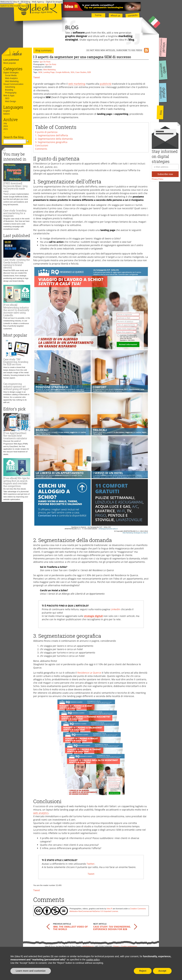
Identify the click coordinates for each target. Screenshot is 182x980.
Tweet (37, 77)
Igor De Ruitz (45, 62)
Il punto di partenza (46, 132)
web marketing (77, 84)
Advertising (10, 87)
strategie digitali (93, 616)
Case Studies (81, 72)
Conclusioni (42, 145)
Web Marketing (12, 81)
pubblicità (106, 84)
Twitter (91, 864)
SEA (72, 72)
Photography (11, 93)
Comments (41, 149)
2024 (6, 126)
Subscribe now (165, 174)
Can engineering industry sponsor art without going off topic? (16, 386)
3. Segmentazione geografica (51, 142)
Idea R (109, 909)
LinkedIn (115, 609)
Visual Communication (13, 84)
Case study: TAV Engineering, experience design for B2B (112, 928)
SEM (40, 72)
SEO (7, 98)
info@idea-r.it (88, 946)
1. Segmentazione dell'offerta (52, 135)
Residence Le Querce (89, 673)
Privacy (116, 946)
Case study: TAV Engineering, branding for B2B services (16, 362)
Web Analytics (11, 78)
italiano (7, 114)
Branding (9, 90)
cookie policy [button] (93, 960)
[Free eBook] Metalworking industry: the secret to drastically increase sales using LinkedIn (16, 310)
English (7, 111)
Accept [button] (162, 971)
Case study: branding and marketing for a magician (15, 213)
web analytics (41, 813)
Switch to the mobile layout (14, 6)
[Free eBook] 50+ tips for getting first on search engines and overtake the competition (17, 482)
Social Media (11, 75)
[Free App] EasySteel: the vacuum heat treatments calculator (15, 436)
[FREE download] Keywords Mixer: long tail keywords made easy (15, 187)
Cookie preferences (129, 946)
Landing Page (49, 72)
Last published (11, 60)
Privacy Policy (157, 179)
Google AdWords (63, 72)
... (4, 132)
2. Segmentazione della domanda (54, 139)
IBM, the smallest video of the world (70, 928)
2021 (6, 129)
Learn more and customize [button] (31, 971)
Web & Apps (9, 96)
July (5, 123)
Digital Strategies (11, 73)
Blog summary (43, 50)
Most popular (10, 63)
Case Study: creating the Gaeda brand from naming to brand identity (17, 264)
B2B (89, 72)
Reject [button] (143, 971)
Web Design (10, 101)
